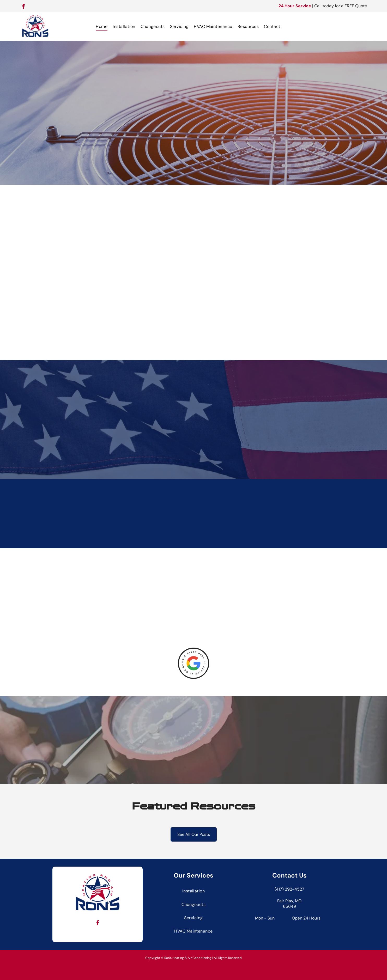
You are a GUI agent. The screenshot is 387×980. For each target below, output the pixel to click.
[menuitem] (102, 26)
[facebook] (23, 7)
